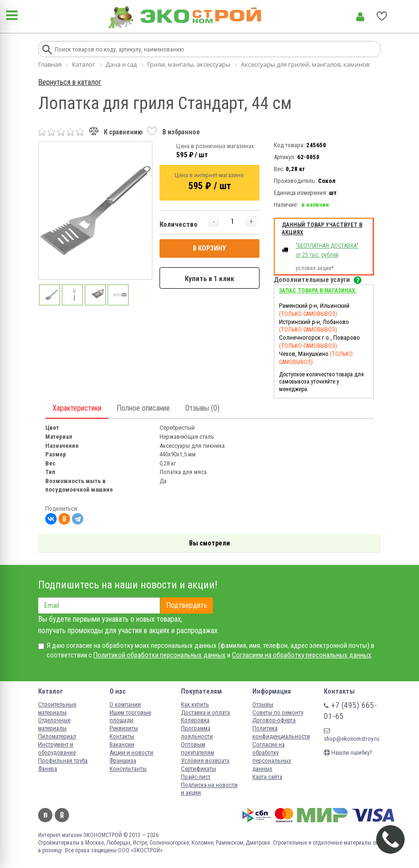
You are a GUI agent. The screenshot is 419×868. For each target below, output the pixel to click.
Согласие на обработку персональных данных (272, 757)
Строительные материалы (57, 708)
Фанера (48, 769)
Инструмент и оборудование (57, 748)
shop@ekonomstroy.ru (352, 735)
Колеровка (195, 720)
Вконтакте (45, 815)
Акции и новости (131, 752)
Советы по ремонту (278, 712)
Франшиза (123, 761)
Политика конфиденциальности (281, 732)
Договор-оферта (274, 720)
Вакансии (122, 744)
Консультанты (128, 769)
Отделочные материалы (54, 724)
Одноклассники (62, 815)
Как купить (195, 704)
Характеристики (77, 408)
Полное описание (143, 408)
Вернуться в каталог (70, 82)
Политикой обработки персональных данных (160, 655)
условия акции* (315, 268)
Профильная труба (63, 761)
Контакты (122, 736)
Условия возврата (205, 761)
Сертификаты (199, 769)
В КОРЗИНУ (209, 248)
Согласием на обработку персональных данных (302, 655)
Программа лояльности (197, 732)
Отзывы (263, 704)
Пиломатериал (57, 736)
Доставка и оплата (205, 712)
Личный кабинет (360, 17)
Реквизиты (124, 728)
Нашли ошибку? (348, 752)
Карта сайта (267, 777)
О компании (125, 704)
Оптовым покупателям (198, 748)
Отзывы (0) (202, 408)
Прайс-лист (196, 777)
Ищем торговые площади (130, 717)
